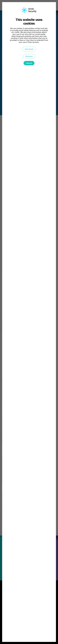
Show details (29, 49)
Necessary (29, 56)
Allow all (29, 63)
